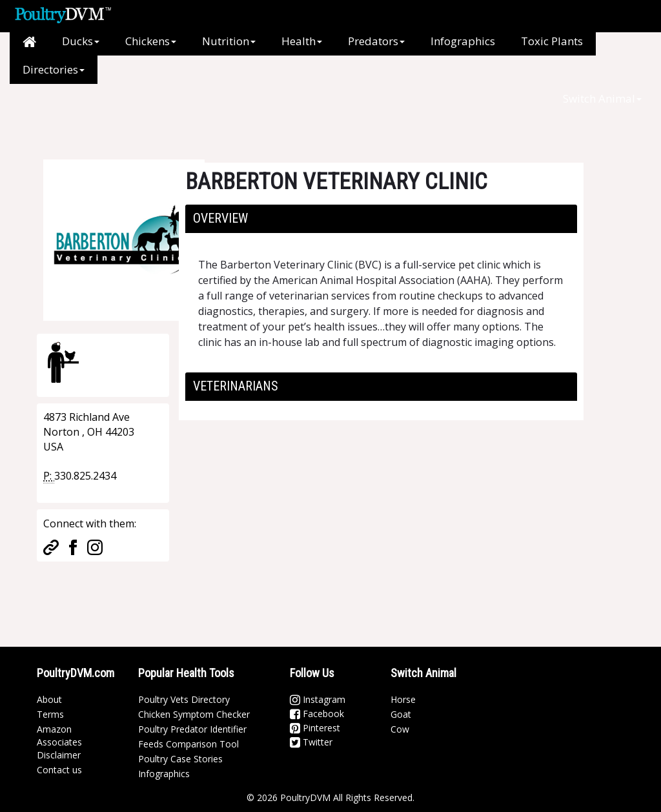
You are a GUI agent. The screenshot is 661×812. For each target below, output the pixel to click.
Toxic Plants (552, 41)
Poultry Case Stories (180, 759)
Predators (376, 41)
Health (302, 41)
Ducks (81, 41)
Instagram (318, 699)
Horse (403, 699)
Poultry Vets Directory (184, 699)
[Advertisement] (252, 113)
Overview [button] (220, 218)
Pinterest (315, 728)
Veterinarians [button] (236, 386)
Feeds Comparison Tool (188, 744)
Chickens (151, 41)
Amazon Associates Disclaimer (59, 742)
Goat (401, 714)
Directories (54, 69)
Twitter (311, 742)
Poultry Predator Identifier (192, 729)
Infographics (463, 41)
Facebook (317, 714)
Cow (400, 729)
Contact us (59, 770)
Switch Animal (602, 98)
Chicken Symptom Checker (194, 714)
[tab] (381, 219)
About (49, 699)
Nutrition (229, 41)
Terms (50, 714)
